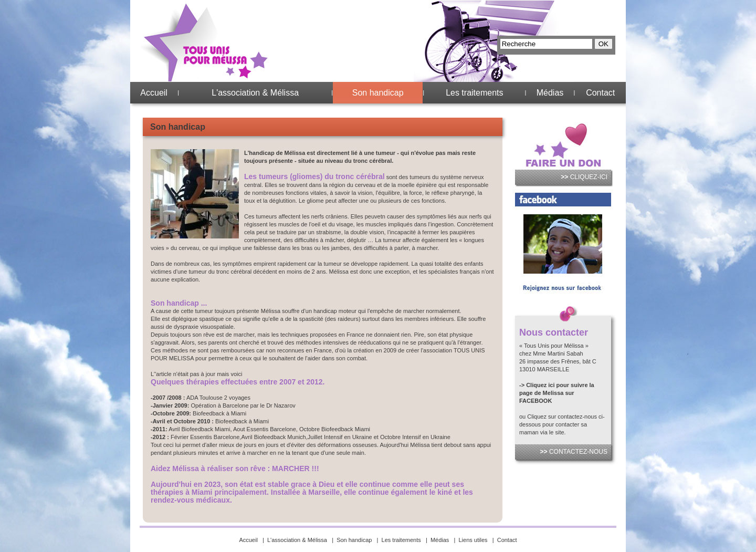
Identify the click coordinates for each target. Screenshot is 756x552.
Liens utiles (473, 540)
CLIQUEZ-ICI (584, 177)
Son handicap (378, 93)
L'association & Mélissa (255, 93)
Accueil (154, 93)
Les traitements (474, 93)
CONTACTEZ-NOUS (574, 452)
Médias (550, 93)
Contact (600, 93)
